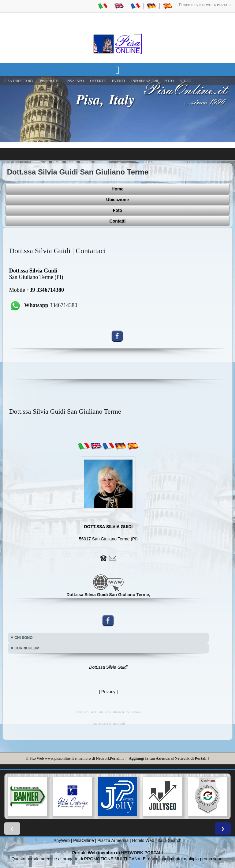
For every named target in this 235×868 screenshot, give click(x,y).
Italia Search (170, 840)
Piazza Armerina (113, 840)
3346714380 (51, 305)
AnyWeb (62, 840)
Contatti (118, 221)
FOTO (169, 81)
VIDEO (186, 81)
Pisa (77, 840)
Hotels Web (143, 840)
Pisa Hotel (50, 81)
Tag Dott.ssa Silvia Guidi (108, 724)
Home (118, 189)
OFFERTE (98, 81)
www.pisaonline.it (59, 758)
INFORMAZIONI (145, 81)
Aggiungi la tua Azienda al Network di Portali (168, 758)
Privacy (108, 692)
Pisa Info (75, 81)
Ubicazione (117, 200)
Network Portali (215, 5)
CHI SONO (23, 638)
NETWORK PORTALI (142, 853)
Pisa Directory (19, 81)
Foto (117, 210)
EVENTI (118, 81)
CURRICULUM (27, 648)
